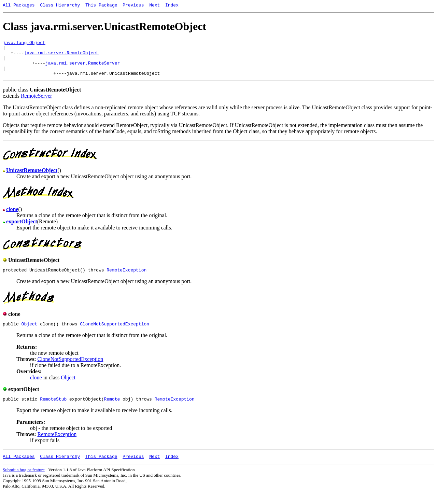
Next (154, 6)
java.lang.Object (24, 44)
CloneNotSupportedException (115, 334)
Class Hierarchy (60, 6)
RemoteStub (53, 410)
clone (36, 388)
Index (172, 6)
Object (30, 334)
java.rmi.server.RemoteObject (61, 57)
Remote (112, 410)
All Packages (19, 6)
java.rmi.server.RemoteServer (83, 69)
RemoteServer (37, 104)
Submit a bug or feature (24, 482)
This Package (101, 6)
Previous (133, 6)
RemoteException (126, 279)
